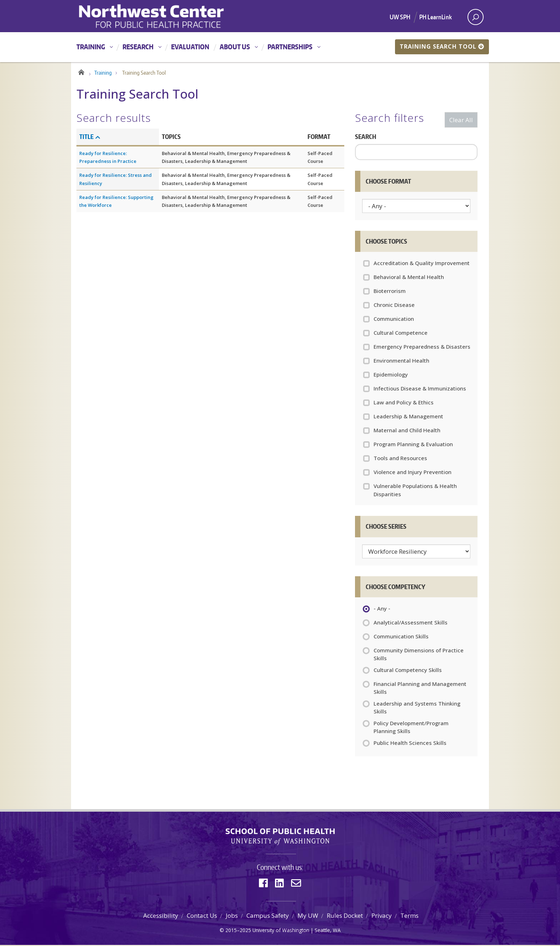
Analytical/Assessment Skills (411, 624)
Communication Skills (401, 638)
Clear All (461, 121)
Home (81, 72)
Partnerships (290, 47)
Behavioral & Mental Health (409, 278)
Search (366, 138)
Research (138, 47)
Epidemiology (391, 375)
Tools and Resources (400, 459)
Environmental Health (401, 362)
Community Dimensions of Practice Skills (419, 655)
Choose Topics (386, 242)
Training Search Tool (442, 46)
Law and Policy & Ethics (404, 403)
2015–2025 (238, 931)
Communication (394, 320)
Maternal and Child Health (407, 431)
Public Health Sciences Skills (410, 745)
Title (90, 138)
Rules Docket (345, 917)
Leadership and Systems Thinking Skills (417, 708)
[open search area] (476, 17)
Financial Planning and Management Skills (420, 689)
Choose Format (388, 182)
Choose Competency (396, 588)
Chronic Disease (394, 306)
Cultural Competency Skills (408, 672)
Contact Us (202, 917)
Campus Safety (268, 917)
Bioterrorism (390, 292)
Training (91, 47)
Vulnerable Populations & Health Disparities (415, 491)
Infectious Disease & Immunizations (420, 389)
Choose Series (386, 527)
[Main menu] (280, 47)
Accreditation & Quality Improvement (422, 264)
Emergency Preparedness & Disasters (422, 348)
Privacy (382, 917)
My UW (308, 917)
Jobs (232, 917)
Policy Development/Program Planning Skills (411, 728)
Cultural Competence (401, 334)
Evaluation (190, 47)
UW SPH (400, 17)
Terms (409, 917)
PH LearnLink (436, 17)
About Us (235, 47)
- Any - (382, 610)
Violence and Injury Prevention (412, 473)
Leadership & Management (408, 417)
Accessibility (161, 917)
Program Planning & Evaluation (413, 445)
